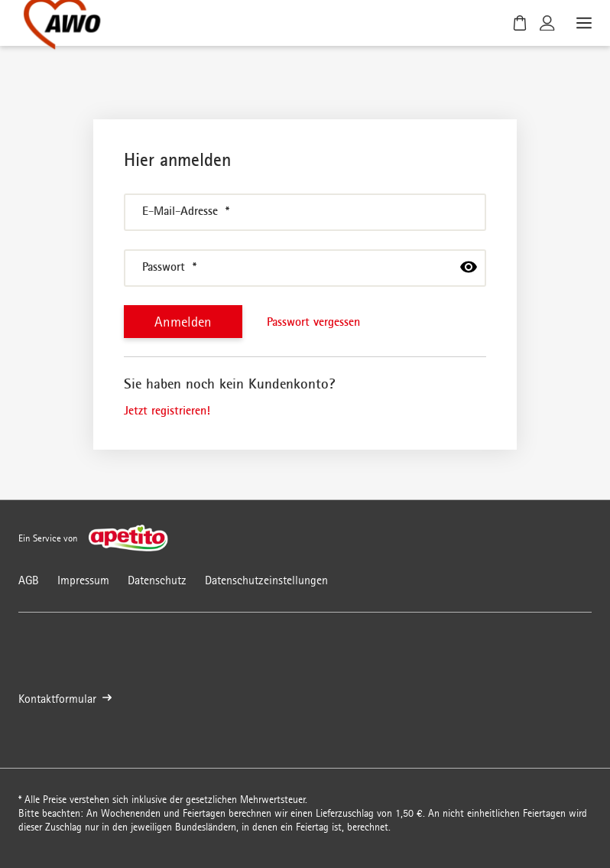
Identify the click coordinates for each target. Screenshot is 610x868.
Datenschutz (157, 580)
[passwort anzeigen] (469, 267)
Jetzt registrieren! (167, 410)
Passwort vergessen (313, 321)
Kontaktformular (65, 699)
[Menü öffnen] (582, 23)
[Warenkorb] (520, 23)
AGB (29, 580)
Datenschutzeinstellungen (266, 580)
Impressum (83, 580)
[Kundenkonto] (547, 23)
